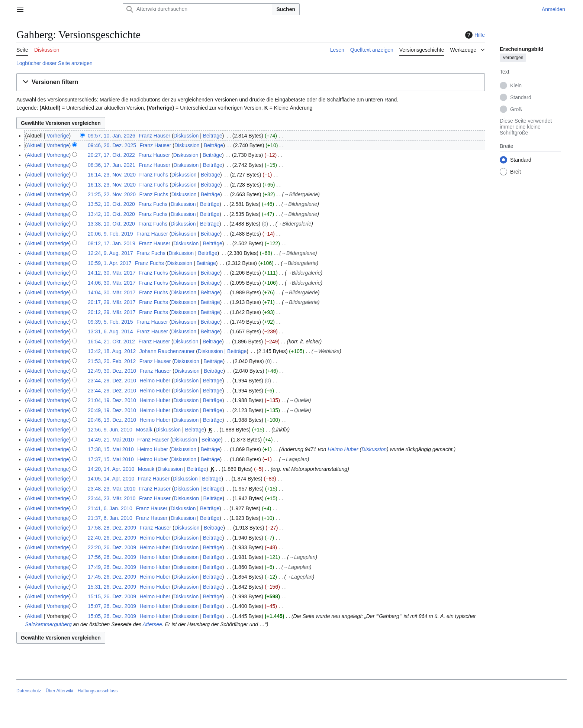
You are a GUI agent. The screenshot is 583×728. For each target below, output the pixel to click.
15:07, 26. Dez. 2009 (112, 606)
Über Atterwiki (59, 691)
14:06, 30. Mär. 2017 (112, 283)
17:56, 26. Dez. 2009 (112, 557)
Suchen (286, 9)
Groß (516, 109)
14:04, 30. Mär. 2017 (112, 292)
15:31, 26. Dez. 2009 (112, 587)
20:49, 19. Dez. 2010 (112, 410)
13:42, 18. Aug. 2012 (112, 351)
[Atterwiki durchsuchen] (197, 9)
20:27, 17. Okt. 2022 (111, 155)
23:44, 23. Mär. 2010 (112, 498)
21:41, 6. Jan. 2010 (110, 508)
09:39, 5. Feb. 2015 (110, 322)
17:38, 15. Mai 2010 (111, 449)
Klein (516, 85)
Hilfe (474, 35)
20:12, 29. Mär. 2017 (112, 312)
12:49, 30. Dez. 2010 (112, 371)
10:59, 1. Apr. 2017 (110, 263)
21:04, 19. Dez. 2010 (112, 400)
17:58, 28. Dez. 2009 (112, 528)
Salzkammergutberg (48, 624)
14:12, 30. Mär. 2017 (112, 273)
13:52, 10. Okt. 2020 (111, 204)
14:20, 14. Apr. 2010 (111, 469)
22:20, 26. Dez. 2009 (112, 547)
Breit (516, 172)
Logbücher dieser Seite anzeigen (54, 63)
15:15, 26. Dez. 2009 (112, 596)
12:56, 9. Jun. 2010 (110, 430)
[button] (251, 82)
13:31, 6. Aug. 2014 (110, 331)
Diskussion (186, 136)
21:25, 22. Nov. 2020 (112, 194)
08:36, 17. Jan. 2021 (112, 165)
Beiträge (213, 136)
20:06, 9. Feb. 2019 (110, 234)
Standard (521, 97)
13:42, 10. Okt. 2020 (111, 214)
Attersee (152, 624)
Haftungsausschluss (98, 691)
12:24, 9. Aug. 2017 (110, 253)
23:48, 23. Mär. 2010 (112, 489)
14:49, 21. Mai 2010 (111, 440)
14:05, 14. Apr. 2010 (111, 479)
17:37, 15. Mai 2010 (111, 459)
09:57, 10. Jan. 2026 (112, 136)
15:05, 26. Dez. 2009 (112, 616)
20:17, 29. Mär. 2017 (112, 302)
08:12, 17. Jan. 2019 (112, 243)
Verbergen (513, 58)
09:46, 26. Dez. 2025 (112, 145)
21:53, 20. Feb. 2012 (112, 361)
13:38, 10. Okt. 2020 (111, 224)
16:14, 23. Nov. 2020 (112, 175)
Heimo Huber (343, 449)
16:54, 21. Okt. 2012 (111, 342)
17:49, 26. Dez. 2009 (112, 567)
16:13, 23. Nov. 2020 (112, 185)
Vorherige (58, 136)
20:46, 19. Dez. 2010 (112, 420)
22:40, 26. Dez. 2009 (112, 538)
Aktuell (35, 145)
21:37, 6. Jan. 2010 (110, 518)
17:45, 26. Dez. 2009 (112, 577)
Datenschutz (29, 691)
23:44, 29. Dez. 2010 (112, 381)
